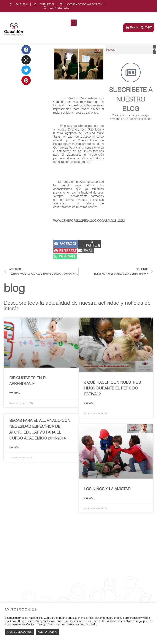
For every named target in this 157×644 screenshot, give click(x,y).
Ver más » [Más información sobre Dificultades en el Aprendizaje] (15, 393)
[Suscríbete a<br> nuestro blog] (131, 73)
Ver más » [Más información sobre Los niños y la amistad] (89, 499)
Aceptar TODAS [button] (47, 632)
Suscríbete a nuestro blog (131, 99)
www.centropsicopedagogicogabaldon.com (89, 221)
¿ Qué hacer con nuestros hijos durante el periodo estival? (112, 388)
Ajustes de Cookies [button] (19, 632)
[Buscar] (155, 50)
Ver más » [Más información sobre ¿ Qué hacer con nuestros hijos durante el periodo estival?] (89, 404)
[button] (74, 23)
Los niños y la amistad (107, 489)
